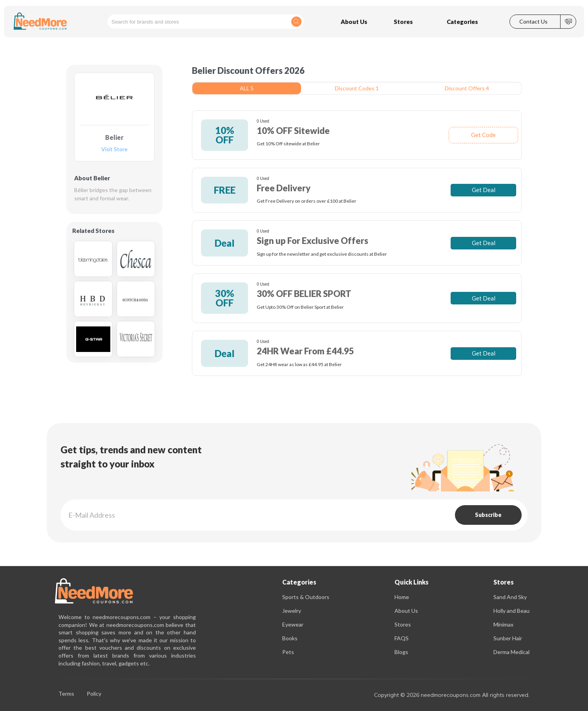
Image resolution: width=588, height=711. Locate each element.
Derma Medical (511, 652)
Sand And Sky (510, 597)
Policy (94, 694)
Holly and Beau (511, 611)
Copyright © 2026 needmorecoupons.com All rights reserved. (452, 695)
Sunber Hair (508, 638)
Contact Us (533, 22)
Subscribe (488, 515)
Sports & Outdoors (306, 597)
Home (402, 597)
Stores (403, 624)
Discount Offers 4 (467, 88)
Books (290, 638)
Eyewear (293, 624)
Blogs (401, 652)
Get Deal (484, 190)
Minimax (503, 624)
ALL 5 (247, 88)
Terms (66, 694)
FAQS (402, 638)
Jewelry (292, 611)
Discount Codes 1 (357, 88)
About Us (406, 611)
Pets (288, 652)
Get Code (483, 135)
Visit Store (114, 149)
